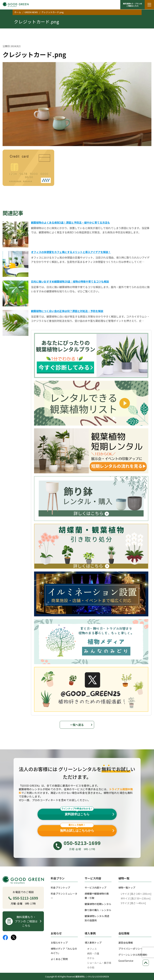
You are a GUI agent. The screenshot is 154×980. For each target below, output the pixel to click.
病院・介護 (93, 953)
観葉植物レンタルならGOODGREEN (92, 976)
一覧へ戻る (77, 725)
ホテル (91, 958)
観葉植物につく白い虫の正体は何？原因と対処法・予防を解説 (67, 311)
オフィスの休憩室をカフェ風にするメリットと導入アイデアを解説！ (71, 252)
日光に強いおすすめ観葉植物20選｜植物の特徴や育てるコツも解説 (70, 281)
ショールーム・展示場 (99, 963)
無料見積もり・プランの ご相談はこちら (132, 5)
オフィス (92, 949)
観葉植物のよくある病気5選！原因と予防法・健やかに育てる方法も (70, 222)
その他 (91, 967)
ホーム (18, 12)
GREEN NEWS (31, 12)
